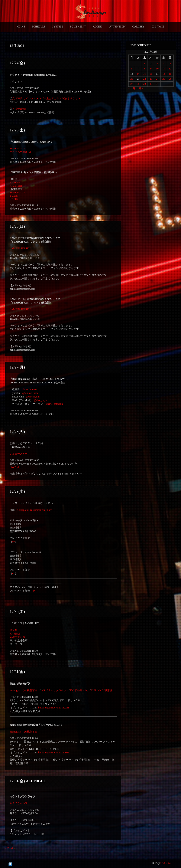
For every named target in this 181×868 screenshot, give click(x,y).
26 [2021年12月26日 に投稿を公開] (170, 79)
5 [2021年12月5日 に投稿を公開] (170, 63)
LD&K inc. (166, 863)
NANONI (15, 183)
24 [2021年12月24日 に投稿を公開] (157, 79)
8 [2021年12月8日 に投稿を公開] (145, 69)
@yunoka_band (30, 393)
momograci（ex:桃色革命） (25, 690)
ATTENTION (117, 27)
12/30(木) (17, 612)
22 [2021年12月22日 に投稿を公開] (145, 79)
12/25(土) (17, 130)
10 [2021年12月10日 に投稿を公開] (157, 69)
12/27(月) (17, 367)
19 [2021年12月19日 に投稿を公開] (170, 74)
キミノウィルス (19, 803)
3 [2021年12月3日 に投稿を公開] (157, 63)
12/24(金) (17, 63)
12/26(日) (17, 226)
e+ (13, 542)
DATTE (14, 199)
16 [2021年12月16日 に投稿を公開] (151, 74)
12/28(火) (17, 432)
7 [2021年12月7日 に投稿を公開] (138, 69)
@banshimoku (30, 389)
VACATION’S (17, 637)
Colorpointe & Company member (35, 510)
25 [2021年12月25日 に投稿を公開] (164, 79)
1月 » (140, 88)
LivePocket (15, 467)
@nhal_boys (40, 400)
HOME (21, 27)
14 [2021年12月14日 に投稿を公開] (138, 74)
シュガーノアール (20, 454)
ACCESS (97, 27)
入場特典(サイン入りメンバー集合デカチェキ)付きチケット (46, 98)
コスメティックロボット (55, 690)
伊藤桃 (108, 690)
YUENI (14, 196)
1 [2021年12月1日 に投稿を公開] (145, 63)
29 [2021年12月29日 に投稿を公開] (145, 84)
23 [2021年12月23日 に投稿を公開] (151, 79)
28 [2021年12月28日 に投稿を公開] (138, 84)
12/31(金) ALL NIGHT (28, 781)
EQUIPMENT (78, 27)
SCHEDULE (39, 27)
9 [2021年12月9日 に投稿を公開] (151, 69)
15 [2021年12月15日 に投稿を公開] (145, 74)
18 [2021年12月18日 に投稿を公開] (164, 74)
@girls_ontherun (54, 404)
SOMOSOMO (17, 148)
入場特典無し (20, 109)
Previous (11, 848)
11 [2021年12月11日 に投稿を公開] (164, 69)
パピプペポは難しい (21, 152)
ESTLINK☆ (97, 690)
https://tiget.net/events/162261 (54, 708)
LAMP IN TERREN (20, 248)
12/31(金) (17, 672)
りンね (13, 630)
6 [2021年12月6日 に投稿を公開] (132, 69)
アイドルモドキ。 (80, 690)
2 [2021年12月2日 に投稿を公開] (151, 63)
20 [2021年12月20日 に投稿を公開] (132, 79)
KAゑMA (15, 634)
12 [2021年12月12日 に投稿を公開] (170, 69)
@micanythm (33, 397)
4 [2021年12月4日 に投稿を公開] (164, 63)
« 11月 (132, 88)
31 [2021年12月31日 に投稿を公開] (157, 84)
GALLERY (138, 27)
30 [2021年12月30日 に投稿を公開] (151, 84)
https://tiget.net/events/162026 (54, 753)
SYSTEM (58, 27)
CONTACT (158, 27)
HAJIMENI (16, 186)
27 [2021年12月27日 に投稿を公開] (132, 84)
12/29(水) (17, 491)
